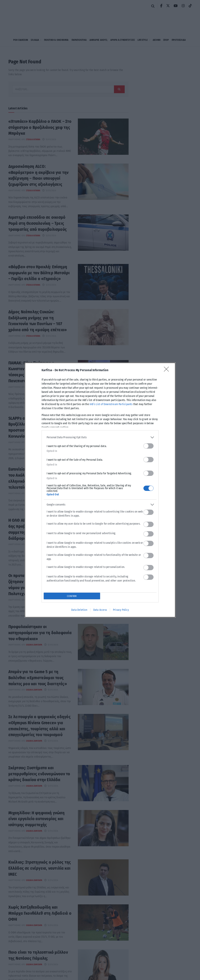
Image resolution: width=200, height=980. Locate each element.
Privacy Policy (121, 610)
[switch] (148, 446)
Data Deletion (79, 610)
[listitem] (100, 437)
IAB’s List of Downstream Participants (111, 404)
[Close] (168, 370)
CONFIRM (72, 596)
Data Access (100, 610)
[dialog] (100, 490)
